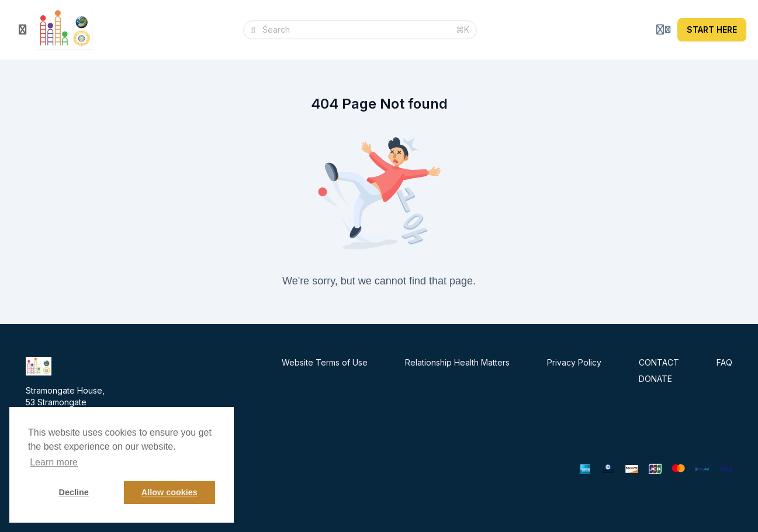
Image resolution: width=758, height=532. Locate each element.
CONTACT (659, 362)
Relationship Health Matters (457, 362)
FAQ (724, 362)
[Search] (356, 30)
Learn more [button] (54, 462)
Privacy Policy (574, 362)
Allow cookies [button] (169, 492)
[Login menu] (663, 30)
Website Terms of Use (325, 362)
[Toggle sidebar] (23, 30)
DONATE (655, 379)
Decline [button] (74, 492)
